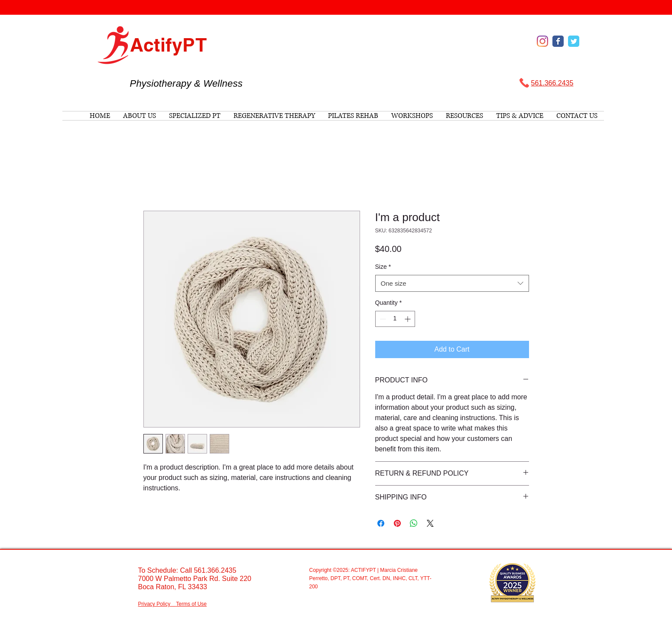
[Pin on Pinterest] (397, 523)
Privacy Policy (154, 604)
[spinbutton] (395, 319)
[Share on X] (430, 523)
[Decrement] (382, 319)
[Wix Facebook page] (558, 41)
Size (383, 267)
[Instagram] (542, 41)
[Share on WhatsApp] (414, 523)
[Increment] (408, 319)
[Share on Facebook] (381, 523)
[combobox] (452, 283)
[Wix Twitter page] (574, 41)
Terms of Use (191, 604)
